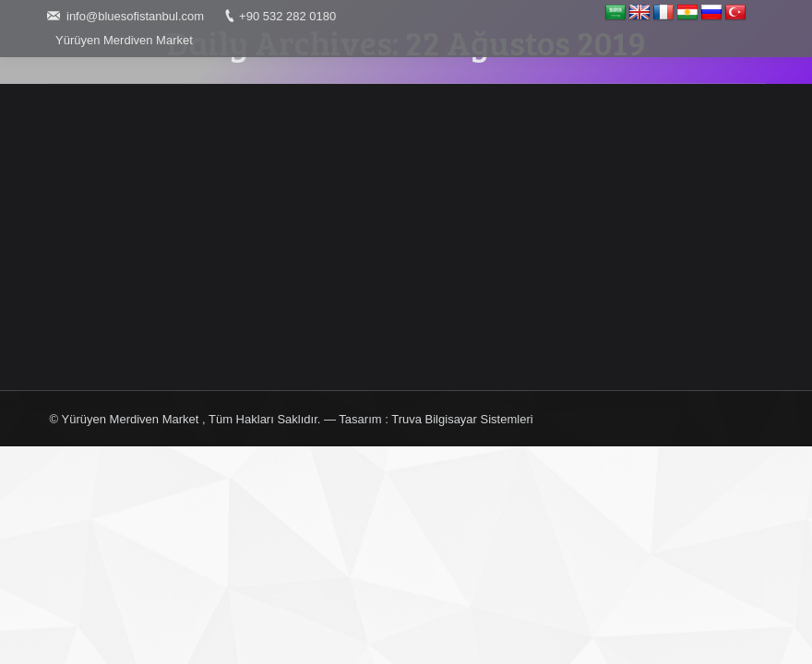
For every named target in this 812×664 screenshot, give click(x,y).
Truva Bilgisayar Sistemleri (462, 419)
